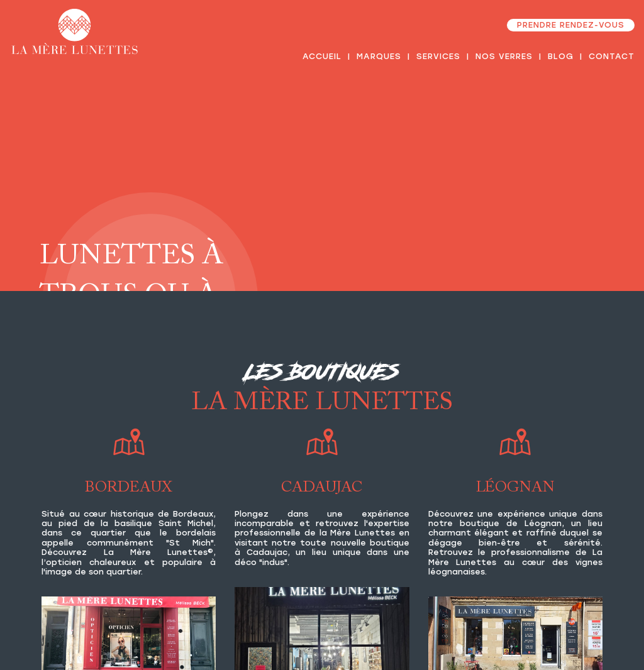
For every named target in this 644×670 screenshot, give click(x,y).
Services (438, 56)
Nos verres (504, 56)
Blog (561, 56)
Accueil (322, 56)
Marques (379, 56)
